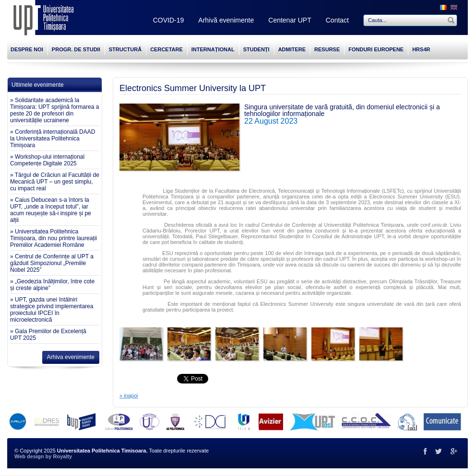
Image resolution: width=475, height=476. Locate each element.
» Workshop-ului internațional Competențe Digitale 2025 (47, 160)
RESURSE (327, 49)
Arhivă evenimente (226, 20)
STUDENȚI (256, 49)
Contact (337, 20)
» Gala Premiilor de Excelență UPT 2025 (48, 335)
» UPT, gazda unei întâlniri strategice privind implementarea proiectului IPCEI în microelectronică (52, 310)
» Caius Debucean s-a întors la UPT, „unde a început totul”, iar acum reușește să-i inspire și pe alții (51, 210)
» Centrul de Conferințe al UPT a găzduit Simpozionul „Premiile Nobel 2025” (52, 263)
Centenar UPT (290, 20)
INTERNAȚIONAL (213, 49)
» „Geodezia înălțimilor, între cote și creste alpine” (52, 285)
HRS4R (421, 49)
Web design (29, 456)
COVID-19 (169, 20)
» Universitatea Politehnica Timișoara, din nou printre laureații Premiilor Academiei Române (53, 238)
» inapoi (129, 395)
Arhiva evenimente (71, 357)
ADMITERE (292, 49)
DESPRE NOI (27, 49)
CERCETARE (166, 49)
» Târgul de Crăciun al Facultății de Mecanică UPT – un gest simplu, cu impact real (55, 182)
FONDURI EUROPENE (376, 49)
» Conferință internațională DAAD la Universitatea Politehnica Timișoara (53, 139)
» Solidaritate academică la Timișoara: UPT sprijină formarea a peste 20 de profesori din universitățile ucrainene (54, 110)
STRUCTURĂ (125, 49)
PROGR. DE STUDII (76, 49)
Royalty (62, 456)
